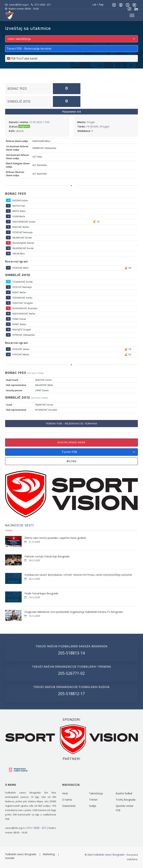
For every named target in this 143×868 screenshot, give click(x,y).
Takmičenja (96, 793)
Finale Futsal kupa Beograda (41, 593)
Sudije (93, 806)
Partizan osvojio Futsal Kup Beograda (47, 556)
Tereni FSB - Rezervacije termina (71, 423)
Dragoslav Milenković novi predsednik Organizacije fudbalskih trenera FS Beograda (74, 612)
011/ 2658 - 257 (43, 5)
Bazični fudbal (124, 793)
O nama (67, 800)
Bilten (72, 461)
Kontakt (10, 858)
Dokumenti (69, 806)
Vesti (65, 793)
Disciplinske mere (72, 442)
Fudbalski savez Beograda (21, 854)
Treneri (93, 800)
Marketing (49, 854)
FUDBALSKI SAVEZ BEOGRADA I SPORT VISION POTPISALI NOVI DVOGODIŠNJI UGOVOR (78, 575)
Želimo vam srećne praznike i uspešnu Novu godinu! (55, 538)
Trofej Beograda (126, 800)
